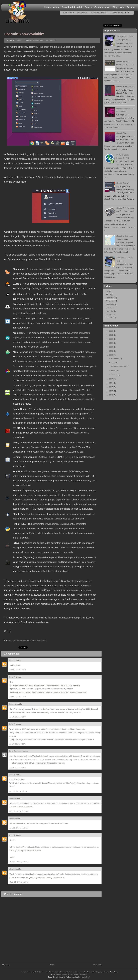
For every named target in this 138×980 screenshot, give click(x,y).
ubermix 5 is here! (123, 133)
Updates (31, 641)
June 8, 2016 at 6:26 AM (18, 768)
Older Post (97, 965)
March (114, 371)
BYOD (108, 295)
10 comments (51, 40)
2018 (111, 347)
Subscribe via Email (120, 13)
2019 (111, 343)
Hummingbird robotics (73, 342)
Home (47, 7)
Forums (131, 7)
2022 (111, 331)
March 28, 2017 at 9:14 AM (19, 882)
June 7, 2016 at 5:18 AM (18, 744)
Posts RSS (83, 13)
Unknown (13, 704)
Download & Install (72, 7)
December (115, 359)
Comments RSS (99, 13)
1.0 (107, 291)
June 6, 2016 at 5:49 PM (18, 670)
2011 (111, 395)
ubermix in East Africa (125, 236)
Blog (115, 7)
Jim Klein (44, 972)
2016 (111, 355)
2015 (111, 379)
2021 (111, 335)
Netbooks (109, 311)
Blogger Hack (85, 977)
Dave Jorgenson (16, 751)
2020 (111, 339)
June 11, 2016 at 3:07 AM (18, 791)
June (113, 363)
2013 (111, 387)
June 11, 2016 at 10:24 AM (19, 811)
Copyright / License (103, 972)
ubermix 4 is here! (123, 183)
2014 (111, 383)
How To (109, 308)
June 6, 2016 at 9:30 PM (18, 717)
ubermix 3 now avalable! (24, 34)
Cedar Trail (110, 298)
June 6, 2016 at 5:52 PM (18, 697)
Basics (88, 7)
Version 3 (42, 641)
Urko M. (12, 660)
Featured (21, 641)
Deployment (110, 301)
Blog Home (68, 13)
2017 (111, 351)
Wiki (122, 7)
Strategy (109, 314)
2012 (111, 391)
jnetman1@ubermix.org (64, 974)
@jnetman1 (83, 974)
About (56, 7)
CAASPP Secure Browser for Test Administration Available (125, 158)
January (115, 375)
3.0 (14, 641)
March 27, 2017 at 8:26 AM (19, 862)
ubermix (13, 798)
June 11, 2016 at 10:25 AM (19, 828)
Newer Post (6, 965)
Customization (102, 7)
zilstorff (12, 835)
